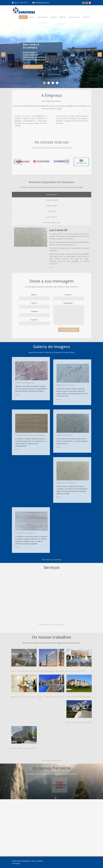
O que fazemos (42, 17)
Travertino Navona (25, 531)
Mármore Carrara (66, 383)
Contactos (86, 17)
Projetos (54, 17)
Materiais (63, 17)
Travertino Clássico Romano (30, 433)
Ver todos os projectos (51, 760)
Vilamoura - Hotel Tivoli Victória (23, 697)
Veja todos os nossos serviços (52, 623)
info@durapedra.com (42, 3)
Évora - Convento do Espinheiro (78, 722)
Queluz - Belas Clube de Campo (78, 697)
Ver (17, 393)
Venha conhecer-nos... (33, 68)
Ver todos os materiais (52, 560)
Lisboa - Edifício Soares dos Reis (23, 748)
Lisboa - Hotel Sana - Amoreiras (51, 671)
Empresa (23, 17)
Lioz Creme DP (64, 433)
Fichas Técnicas (74, 17)
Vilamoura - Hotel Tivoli (75, 671)
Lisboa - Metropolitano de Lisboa (24, 671)
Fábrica (32, 17)
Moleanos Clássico (66, 481)
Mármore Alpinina (25, 381)
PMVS (14, 861)
